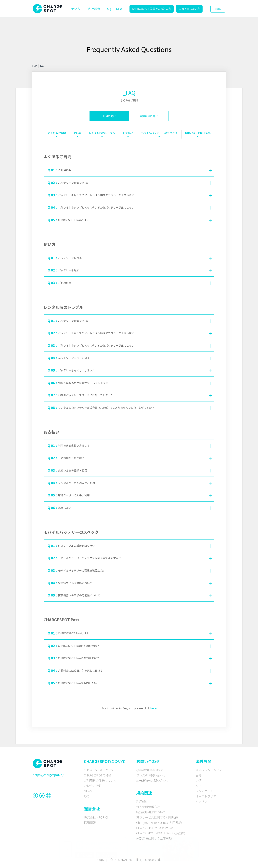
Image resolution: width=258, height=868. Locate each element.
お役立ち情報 (93, 786)
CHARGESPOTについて (99, 770)
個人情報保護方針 (148, 807)
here (153, 708)
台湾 (199, 780)
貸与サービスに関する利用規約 (157, 817)
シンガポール (205, 791)
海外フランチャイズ (209, 770)
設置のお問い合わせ (150, 770)
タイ (199, 786)
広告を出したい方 (189, 9)
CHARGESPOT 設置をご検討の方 (152, 9)
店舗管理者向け (149, 116)
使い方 (76, 9)
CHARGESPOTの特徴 (98, 775)
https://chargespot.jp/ (48, 775)
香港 (199, 775)
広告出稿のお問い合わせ (153, 780)
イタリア (201, 801)
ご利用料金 (93, 9)
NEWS (120, 9)
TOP (34, 66)
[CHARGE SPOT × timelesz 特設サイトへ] (164, 849)
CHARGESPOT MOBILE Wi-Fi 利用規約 (161, 833)
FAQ (108, 9)
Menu (218, 9)
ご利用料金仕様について (100, 780)
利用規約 (142, 801)
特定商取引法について (151, 812)
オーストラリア (206, 796)
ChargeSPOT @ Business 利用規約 (159, 822)
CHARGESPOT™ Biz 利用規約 (155, 828)
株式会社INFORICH (97, 817)
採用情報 (90, 822)
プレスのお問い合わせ (151, 775)
